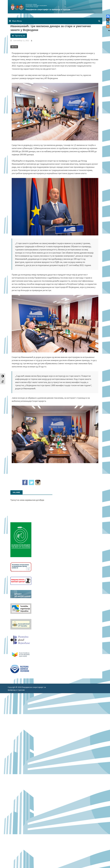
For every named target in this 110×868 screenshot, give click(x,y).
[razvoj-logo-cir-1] (21, 654)
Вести (14, 47)
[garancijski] (21, 624)
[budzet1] (21, 594)
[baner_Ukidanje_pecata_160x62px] (21, 580)
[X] (108, 20)
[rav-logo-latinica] (20, 669)
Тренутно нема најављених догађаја (27, 500)
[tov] (21, 608)
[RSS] (108, 27)
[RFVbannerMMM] (21, 639)
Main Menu (17, 21)
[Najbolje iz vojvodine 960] (21, 539)
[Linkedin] (108, 23)
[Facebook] (108, 16)
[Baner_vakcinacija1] (21, 567)
